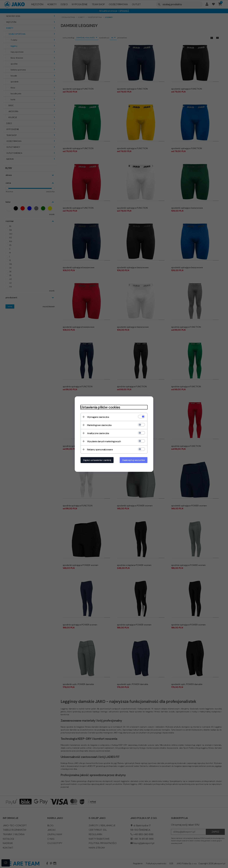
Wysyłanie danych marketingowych (104, 441)
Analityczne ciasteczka (98, 433)
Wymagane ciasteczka (98, 417)
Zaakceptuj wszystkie (134, 460)
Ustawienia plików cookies (100, 407)
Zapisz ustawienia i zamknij (97, 460)
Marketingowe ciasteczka (99, 425)
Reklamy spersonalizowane (100, 449)
